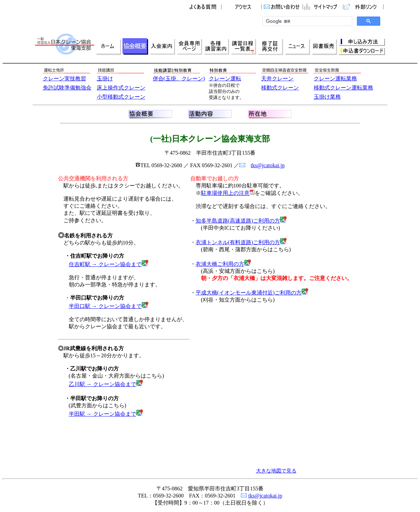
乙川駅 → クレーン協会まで (106, 384)
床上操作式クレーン (121, 88)
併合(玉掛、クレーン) (179, 79)
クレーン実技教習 (64, 79)
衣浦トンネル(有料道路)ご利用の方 (241, 242)
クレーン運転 (225, 79)
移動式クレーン (280, 88)
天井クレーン (277, 79)
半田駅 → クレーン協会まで (106, 414)
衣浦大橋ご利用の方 (223, 264)
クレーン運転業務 (335, 79)
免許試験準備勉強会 (67, 88)
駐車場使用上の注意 (225, 193)
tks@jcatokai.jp (268, 165)
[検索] (307, 21)
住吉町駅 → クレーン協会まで (109, 264)
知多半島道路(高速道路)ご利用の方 (241, 221)
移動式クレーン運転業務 (343, 88)
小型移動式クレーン (121, 97)
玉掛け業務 (327, 97)
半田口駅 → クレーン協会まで (109, 306)
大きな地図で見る (276, 471)
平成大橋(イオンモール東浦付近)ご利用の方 (252, 293)
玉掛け (105, 79)
